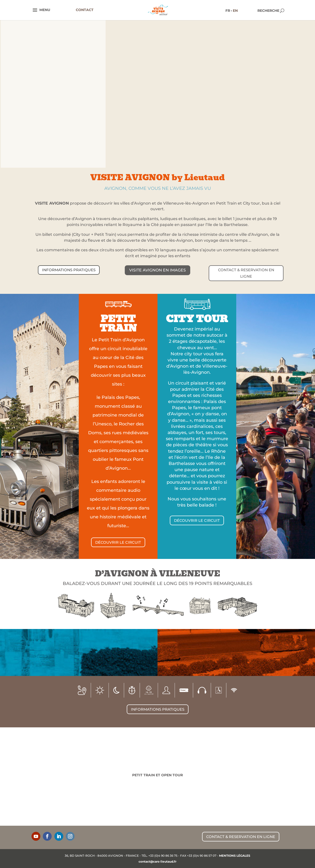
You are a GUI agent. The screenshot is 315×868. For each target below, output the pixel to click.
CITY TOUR (197, 319)
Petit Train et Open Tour (157, 775)
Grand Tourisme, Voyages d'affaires (221, 776)
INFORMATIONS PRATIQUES (69, 270)
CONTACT (85, 10)
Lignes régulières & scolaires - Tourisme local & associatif (94, 778)
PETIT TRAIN (118, 323)
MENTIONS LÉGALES (235, 856)
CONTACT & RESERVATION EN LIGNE (246, 273)
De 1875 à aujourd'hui (31, 775)
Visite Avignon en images (157, 270)
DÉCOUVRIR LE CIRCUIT (118, 542)
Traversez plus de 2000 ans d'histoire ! (283, 776)
